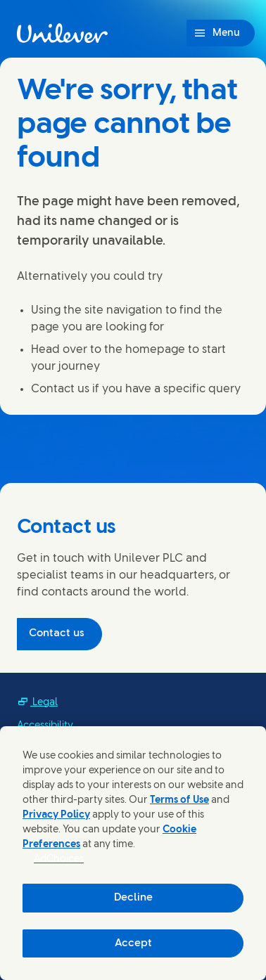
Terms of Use (179, 800)
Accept (133, 943)
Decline (133, 898)
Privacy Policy (56, 815)
